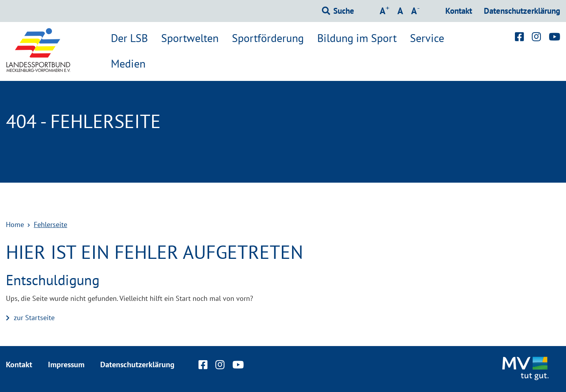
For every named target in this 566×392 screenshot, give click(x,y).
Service (427, 38)
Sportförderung (268, 38)
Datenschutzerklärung (522, 11)
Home (15, 224)
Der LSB (129, 38)
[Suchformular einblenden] (338, 11)
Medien (128, 64)
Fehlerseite (51, 224)
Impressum (66, 365)
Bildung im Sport (357, 38)
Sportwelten (190, 38)
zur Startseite (34, 318)
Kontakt (459, 11)
